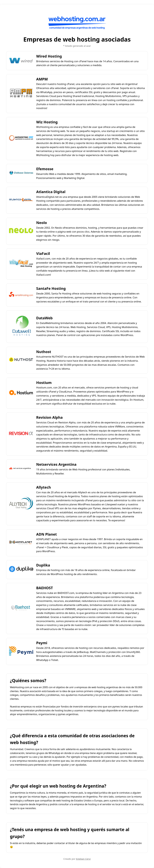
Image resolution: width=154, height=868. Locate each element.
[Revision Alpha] (21, 434)
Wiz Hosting (47, 122)
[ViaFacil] (21, 264)
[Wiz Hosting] (21, 138)
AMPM (42, 79)
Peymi (42, 643)
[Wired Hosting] (21, 61)
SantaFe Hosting (51, 288)
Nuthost (44, 352)
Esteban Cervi (83, 859)
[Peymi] (21, 651)
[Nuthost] (21, 360)
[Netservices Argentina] (21, 469)
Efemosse (45, 169)
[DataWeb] (21, 327)
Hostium (44, 382)
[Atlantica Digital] (21, 200)
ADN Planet (46, 534)
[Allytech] (21, 504)
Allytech (43, 487)
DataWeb (44, 318)
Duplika (43, 565)
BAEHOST (44, 588)
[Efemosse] (21, 173)
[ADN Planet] (21, 543)
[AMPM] (21, 94)
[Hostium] (21, 393)
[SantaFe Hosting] (21, 295)
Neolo (42, 223)
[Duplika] (21, 570)
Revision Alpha (49, 417)
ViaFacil (43, 253)
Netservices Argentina (56, 464)
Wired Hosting (49, 56)
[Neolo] (21, 231)
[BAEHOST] (21, 608)
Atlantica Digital (51, 192)
